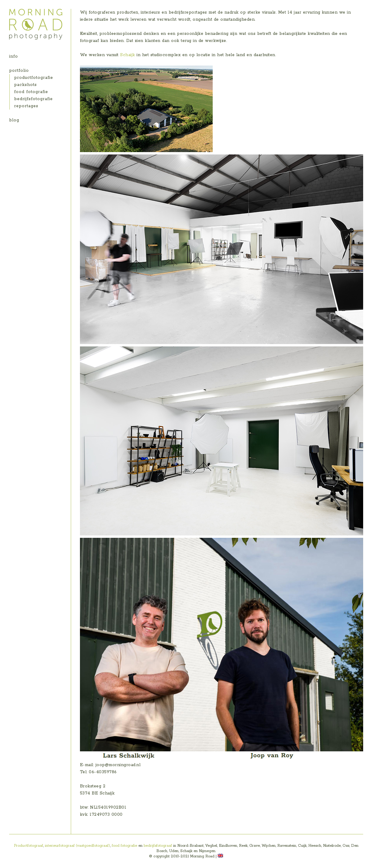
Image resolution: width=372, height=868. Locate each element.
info (14, 56)
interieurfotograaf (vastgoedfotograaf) (77, 846)
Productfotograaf (28, 846)
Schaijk (128, 55)
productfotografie (34, 78)
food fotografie (31, 92)
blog (14, 120)
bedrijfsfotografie (33, 99)
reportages (26, 106)
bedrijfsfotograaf (158, 846)
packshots (26, 85)
